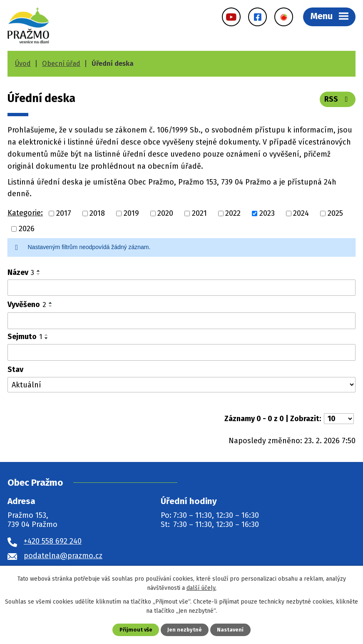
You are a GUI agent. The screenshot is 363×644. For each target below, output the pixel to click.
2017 (64, 213)
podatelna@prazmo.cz (63, 556)
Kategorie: (25, 213)
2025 (335, 213)
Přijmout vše (136, 630)
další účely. (201, 588)
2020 (165, 213)
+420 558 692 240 (53, 541)
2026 (27, 229)
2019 (131, 213)
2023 (267, 213)
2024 (301, 213)
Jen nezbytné (185, 630)
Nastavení (230, 630)
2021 (199, 213)
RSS (338, 99)
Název (21, 272)
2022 (233, 213)
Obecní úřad (61, 64)
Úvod (23, 64)
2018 (97, 213)
